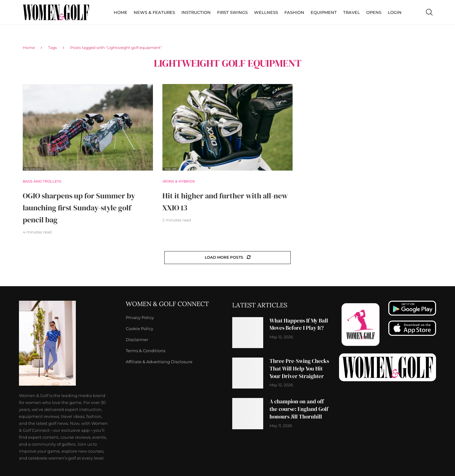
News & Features (154, 12)
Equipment (324, 12)
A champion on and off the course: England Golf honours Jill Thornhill (299, 409)
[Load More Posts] (227, 258)
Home (121, 12)
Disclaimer (137, 340)
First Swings (232, 12)
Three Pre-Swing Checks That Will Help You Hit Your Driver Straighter (299, 369)
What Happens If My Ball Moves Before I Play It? (299, 324)
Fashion (294, 12)
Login (395, 12)
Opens (374, 12)
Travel (352, 12)
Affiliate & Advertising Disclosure (159, 362)
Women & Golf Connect (167, 304)
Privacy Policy (140, 318)
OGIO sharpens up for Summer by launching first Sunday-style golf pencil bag (79, 208)
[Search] (429, 12)
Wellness (266, 12)
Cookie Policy (140, 329)
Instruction (196, 12)
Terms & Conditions (146, 351)
